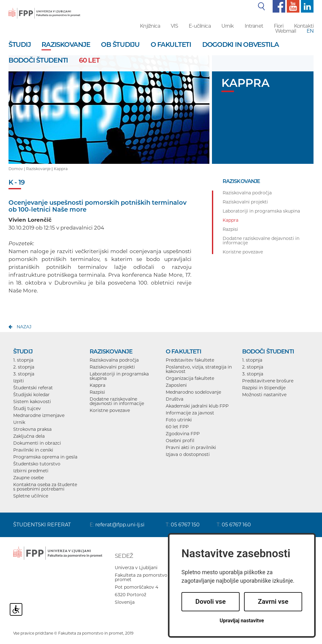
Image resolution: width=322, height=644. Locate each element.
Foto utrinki (179, 420)
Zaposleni (176, 385)
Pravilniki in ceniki (33, 450)
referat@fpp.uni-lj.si (120, 525)
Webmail (286, 31)
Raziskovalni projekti (112, 367)
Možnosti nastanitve (264, 395)
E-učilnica (200, 26)
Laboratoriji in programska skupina (119, 376)
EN (310, 31)
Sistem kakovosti (32, 402)
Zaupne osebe (28, 478)
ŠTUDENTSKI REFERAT (42, 525)
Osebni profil (180, 441)
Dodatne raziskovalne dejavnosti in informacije (117, 401)
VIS (174, 26)
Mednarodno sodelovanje (193, 392)
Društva (175, 399)
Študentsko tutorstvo (37, 464)
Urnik (228, 26)
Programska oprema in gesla (45, 457)
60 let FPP (177, 427)
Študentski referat (33, 388)
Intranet (254, 26)
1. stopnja (23, 360)
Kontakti (304, 26)
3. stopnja (24, 374)
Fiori (279, 26)
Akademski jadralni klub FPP (197, 406)
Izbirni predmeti (31, 471)
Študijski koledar (31, 395)
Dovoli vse (210, 602)
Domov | (17, 169)
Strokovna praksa (32, 429)
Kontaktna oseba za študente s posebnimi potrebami (45, 487)
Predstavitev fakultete (190, 360)
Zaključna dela (29, 436)
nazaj (24, 327)
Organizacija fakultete (190, 378)
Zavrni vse (273, 602)
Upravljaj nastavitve (242, 621)
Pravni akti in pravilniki (191, 447)
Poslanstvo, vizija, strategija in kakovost (199, 369)
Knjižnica (150, 26)
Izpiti (19, 381)
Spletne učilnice (31, 496)
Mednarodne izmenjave (39, 415)
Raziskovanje (38, 169)
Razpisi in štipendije (264, 388)
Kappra (61, 169)
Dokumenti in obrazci (37, 443)
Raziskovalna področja (114, 360)
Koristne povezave (110, 410)
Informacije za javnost (190, 413)
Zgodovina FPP (183, 434)
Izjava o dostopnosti (188, 454)
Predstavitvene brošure (268, 381)
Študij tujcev (27, 408)
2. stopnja (24, 367)
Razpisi (97, 392)
